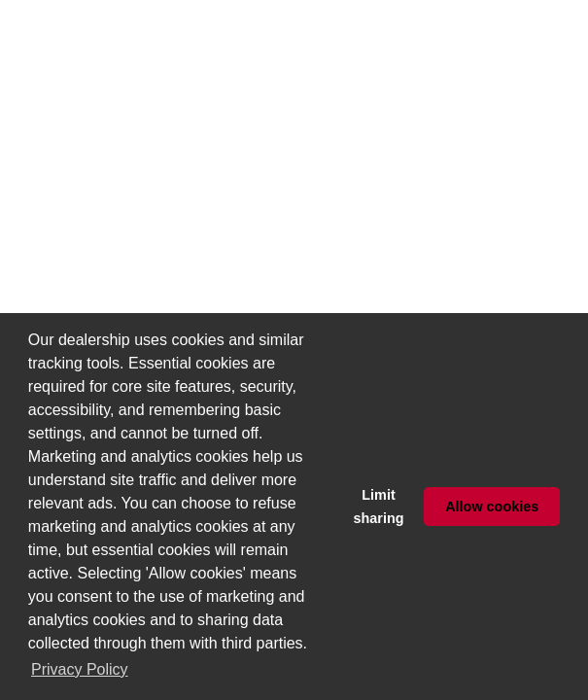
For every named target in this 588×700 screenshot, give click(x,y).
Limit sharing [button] (379, 507)
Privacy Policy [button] (80, 669)
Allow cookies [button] (492, 507)
